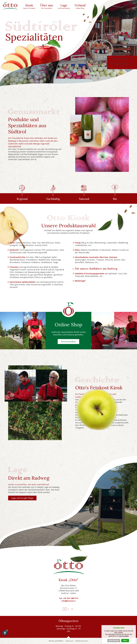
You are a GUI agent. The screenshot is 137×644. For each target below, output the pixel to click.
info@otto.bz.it (68, 601)
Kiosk (29, 6)
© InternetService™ (82, 641)
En (72, 609)
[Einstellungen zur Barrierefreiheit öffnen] (5, 633)
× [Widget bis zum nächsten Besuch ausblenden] (7, 630)
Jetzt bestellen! (68, 342)
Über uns (47, 6)
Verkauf (80, 6)
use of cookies (124, 642)
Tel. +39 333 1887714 (68, 598)
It (68, 609)
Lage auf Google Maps (22, 498)
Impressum (69, 641)
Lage (64, 6)
